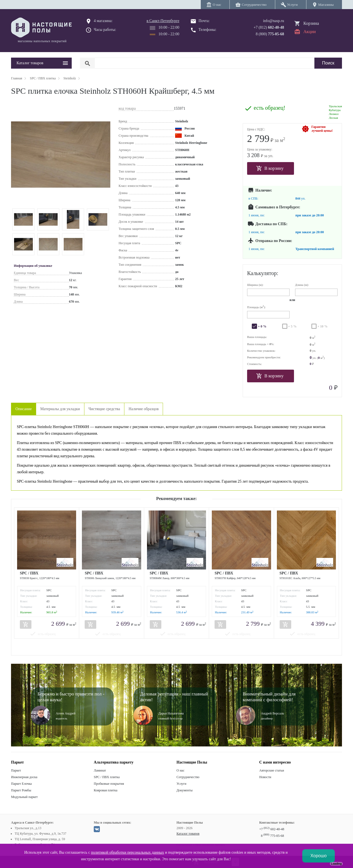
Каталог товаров (188, 834)
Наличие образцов (144, 409)
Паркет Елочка (21, 784)
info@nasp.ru (274, 21)
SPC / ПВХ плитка (107, 777)
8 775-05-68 (272, 836)
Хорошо (319, 856)
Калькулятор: (263, 273)
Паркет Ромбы (21, 790)
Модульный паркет (24, 797)
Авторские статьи (272, 770)
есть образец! (269, 108)
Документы (184, 790)
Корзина (311, 23)
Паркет (16, 770)
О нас (180, 770)
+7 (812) (269, 27)
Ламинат (100, 770)
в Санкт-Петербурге (163, 21)
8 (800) (270, 34)
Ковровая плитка (105, 790)
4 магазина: (103, 21)
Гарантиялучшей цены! (322, 129)
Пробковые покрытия (109, 784)
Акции (310, 32)
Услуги (181, 784)
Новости (265, 777)
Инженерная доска (24, 777)
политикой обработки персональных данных (128, 852)
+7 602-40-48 (272, 829)
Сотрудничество (188, 777)
